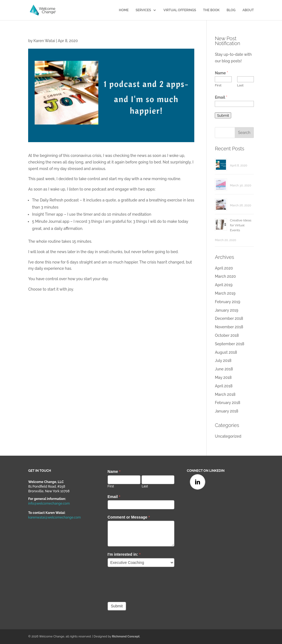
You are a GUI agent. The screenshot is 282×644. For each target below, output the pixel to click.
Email (221, 97)
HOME (124, 10)
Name (221, 73)
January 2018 (226, 411)
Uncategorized (228, 436)
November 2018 (229, 327)
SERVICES (143, 10)
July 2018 (223, 361)
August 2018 (226, 352)
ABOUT (248, 10)
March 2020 (225, 276)
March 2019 (225, 293)
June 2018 (224, 369)
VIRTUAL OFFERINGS (180, 10)
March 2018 (225, 394)
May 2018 (223, 377)
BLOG (231, 10)
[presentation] (149, 583)
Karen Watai (44, 41)
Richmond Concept (126, 636)
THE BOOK (211, 10)
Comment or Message (129, 517)
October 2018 (227, 335)
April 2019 (224, 285)
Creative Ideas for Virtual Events (240, 225)
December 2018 (229, 318)
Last (240, 85)
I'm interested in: (124, 554)
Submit (223, 115)
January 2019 (226, 310)
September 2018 (230, 344)
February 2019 (227, 302)
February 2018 (227, 403)
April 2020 (224, 268)
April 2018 (224, 386)
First (218, 85)
